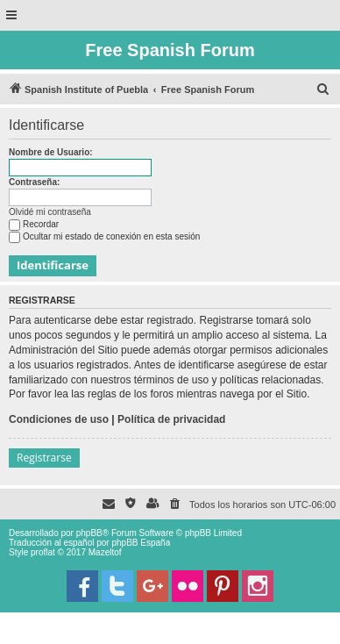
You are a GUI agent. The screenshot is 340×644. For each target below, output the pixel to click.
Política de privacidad (171, 419)
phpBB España (141, 543)
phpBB (89, 533)
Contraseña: (34, 182)
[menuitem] (323, 89)
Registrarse (44, 458)
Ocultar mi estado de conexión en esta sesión (104, 236)
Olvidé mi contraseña (50, 212)
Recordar (34, 224)
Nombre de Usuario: (51, 152)
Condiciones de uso (59, 419)
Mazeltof (105, 552)
